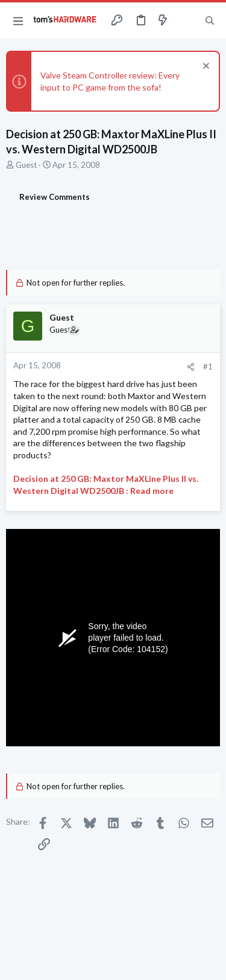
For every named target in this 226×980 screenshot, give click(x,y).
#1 (208, 367)
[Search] (210, 21)
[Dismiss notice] (205, 67)
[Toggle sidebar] (186, 21)
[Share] (191, 367)
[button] (18, 21)
